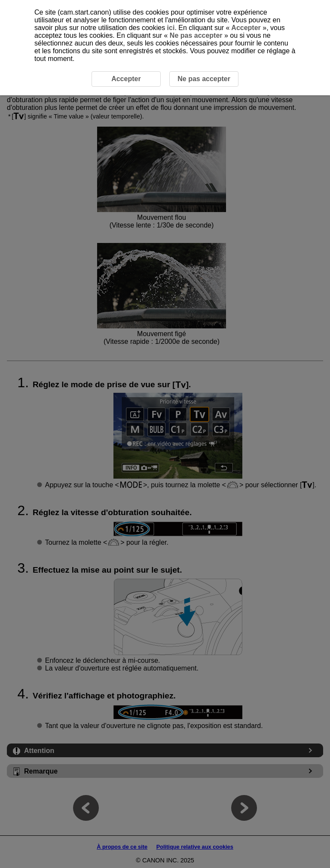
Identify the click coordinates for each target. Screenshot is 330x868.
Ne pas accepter (196, 35)
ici (171, 28)
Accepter (246, 28)
